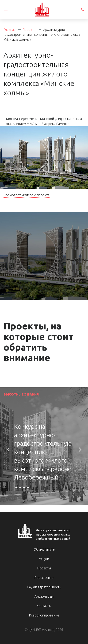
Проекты (29, 30)
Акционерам (44, 596)
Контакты (44, 606)
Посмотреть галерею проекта (27, 195)
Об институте (44, 549)
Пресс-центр (44, 578)
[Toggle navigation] (6, 10)
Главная (10, 30)
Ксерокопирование (44, 615)
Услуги (44, 559)
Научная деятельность (44, 587)
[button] (8, 450)
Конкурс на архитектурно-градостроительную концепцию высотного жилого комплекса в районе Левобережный (43, 452)
